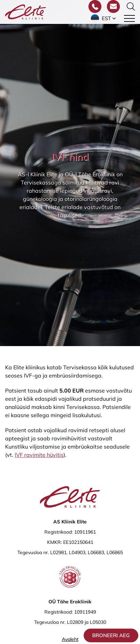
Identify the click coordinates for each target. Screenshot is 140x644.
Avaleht (70, 639)
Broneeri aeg (111, 635)
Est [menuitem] (106, 18)
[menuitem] (104, 18)
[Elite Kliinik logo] (26, 11)
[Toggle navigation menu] (129, 18)
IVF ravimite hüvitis (39, 455)
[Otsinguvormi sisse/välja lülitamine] (131, 6)
